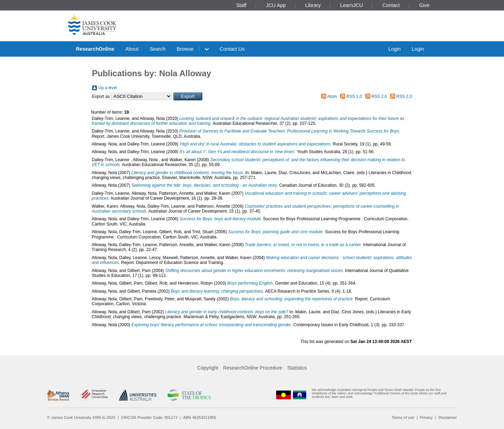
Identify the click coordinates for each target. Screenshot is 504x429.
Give (425, 5)
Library (313, 5)
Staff (241, 5)
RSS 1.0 (354, 96)
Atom (332, 96)
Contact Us (232, 49)
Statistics (297, 368)
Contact (391, 5)
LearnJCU (352, 5)
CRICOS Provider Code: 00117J (149, 417)
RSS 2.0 (379, 96)
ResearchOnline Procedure (253, 368)
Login (394, 49)
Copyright (208, 368)
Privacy (426, 417)
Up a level (108, 88)
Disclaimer (448, 417)
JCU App (276, 5)
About (132, 49)
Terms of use (403, 417)
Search (157, 49)
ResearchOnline (95, 49)
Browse (185, 49)
